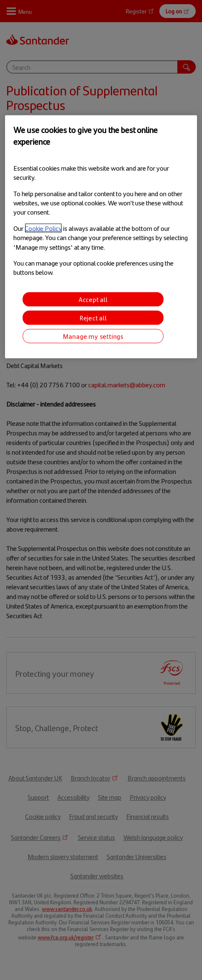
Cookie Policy (43, 228)
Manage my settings (93, 336)
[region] (101, 237)
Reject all (93, 317)
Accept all (93, 299)
